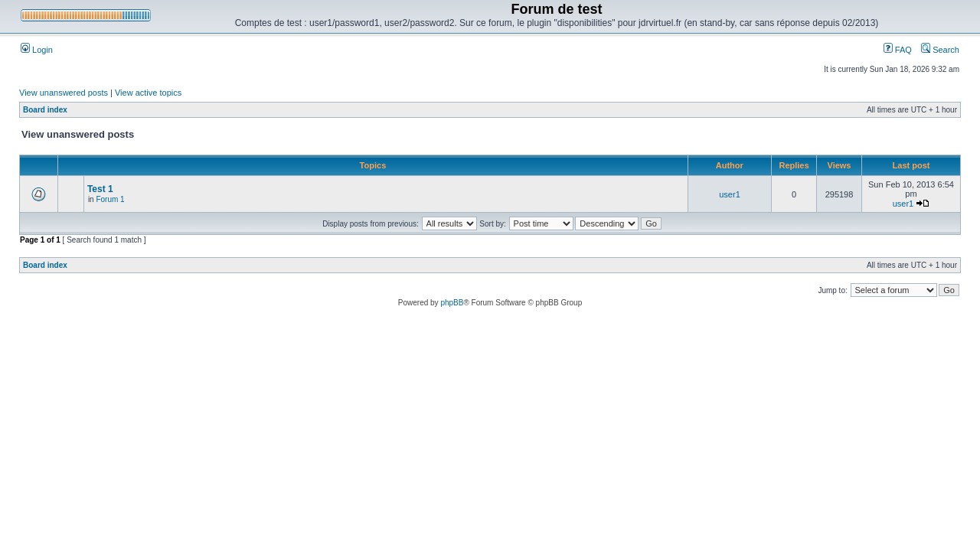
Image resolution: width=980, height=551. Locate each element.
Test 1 (100, 189)
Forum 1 (110, 199)
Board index (45, 110)
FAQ (898, 50)
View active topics (148, 93)
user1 (730, 194)
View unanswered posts (64, 93)
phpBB (452, 303)
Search (940, 50)
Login (37, 50)
